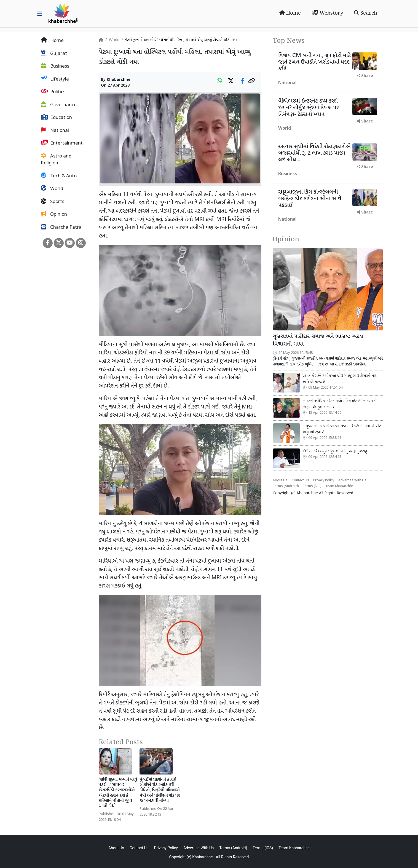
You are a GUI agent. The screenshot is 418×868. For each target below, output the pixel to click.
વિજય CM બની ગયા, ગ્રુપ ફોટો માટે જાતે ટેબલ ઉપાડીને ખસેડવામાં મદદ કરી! (314, 62)
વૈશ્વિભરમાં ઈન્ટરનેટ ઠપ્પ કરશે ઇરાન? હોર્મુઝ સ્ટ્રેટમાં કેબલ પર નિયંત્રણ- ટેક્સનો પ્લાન (309, 108)
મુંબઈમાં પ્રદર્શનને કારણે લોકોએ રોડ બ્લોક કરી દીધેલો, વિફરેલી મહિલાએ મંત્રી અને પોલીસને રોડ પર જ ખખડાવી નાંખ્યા (160, 790)
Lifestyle (55, 79)
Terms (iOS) (312, 486)
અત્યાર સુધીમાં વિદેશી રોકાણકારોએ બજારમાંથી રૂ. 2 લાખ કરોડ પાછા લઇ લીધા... (314, 153)
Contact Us (300, 480)
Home (290, 13)
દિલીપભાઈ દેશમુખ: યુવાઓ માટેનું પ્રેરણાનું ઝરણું (335, 451)
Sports (53, 202)
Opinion (54, 214)
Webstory (327, 13)
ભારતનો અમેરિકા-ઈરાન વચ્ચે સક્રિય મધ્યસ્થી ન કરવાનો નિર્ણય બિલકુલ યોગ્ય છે (339, 404)
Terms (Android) (286, 486)
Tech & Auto (59, 176)
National (55, 130)
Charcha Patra (61, 227)
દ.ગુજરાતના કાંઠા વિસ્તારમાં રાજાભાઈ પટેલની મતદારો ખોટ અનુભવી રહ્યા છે (342, 429)
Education (56, 117)
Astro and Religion (56, 160)
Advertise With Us (352, 480)
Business (55, 66)
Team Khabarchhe (340, 486)
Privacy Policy (324, 480)
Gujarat (54, 54)
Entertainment (62, 143)
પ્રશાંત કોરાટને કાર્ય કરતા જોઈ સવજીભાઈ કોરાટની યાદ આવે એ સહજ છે (339, 379)
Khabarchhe (119, 80)
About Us (280, 480)
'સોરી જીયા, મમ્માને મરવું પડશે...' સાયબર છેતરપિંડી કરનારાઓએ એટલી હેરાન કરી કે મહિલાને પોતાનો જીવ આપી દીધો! (118, 793)
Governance (59, 105)
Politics (53, 92)
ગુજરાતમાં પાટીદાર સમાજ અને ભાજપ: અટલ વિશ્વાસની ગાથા (318, 340)
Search (366, 13)
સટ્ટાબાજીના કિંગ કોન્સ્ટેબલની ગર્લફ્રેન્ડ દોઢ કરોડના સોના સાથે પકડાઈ (310, 199)
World (52, 189)
